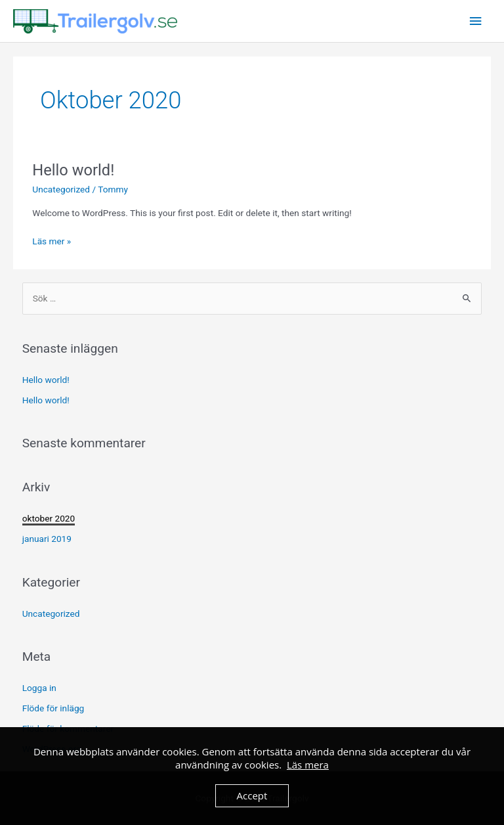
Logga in (39, 688)
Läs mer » (52, 240)
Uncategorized (61, 189)
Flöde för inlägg (53, 708)
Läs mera (308, 765)
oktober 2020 (49, 518)
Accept (252, 795)
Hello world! (73, 170)
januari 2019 (47, 539)
